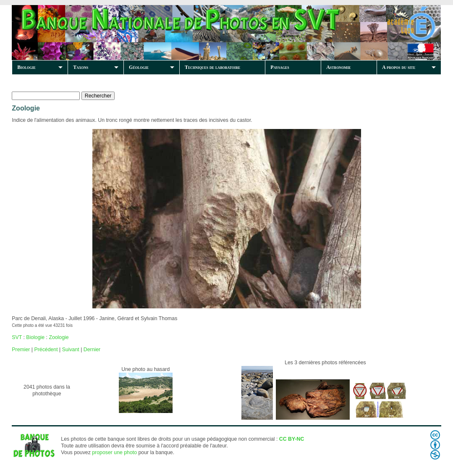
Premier (21, 350)
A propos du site (399, 67)
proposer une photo (114, 452)
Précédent (46, 350)
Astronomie (338, 67)
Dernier (92, 350)
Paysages (280, 67)
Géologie (139, 67)
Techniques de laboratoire (212, 67)
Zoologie (59, 337)
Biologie (26, 67)
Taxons (81, 67)
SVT (17, 337)
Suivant (71, 350)
